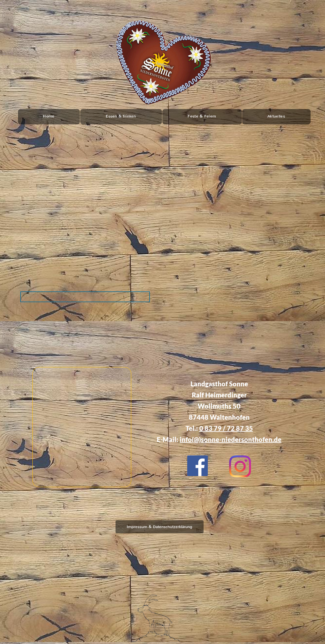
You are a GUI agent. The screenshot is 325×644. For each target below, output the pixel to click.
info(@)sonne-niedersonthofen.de (231, 439)
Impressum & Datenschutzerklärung (159, 527)
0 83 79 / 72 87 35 (226, 428)
